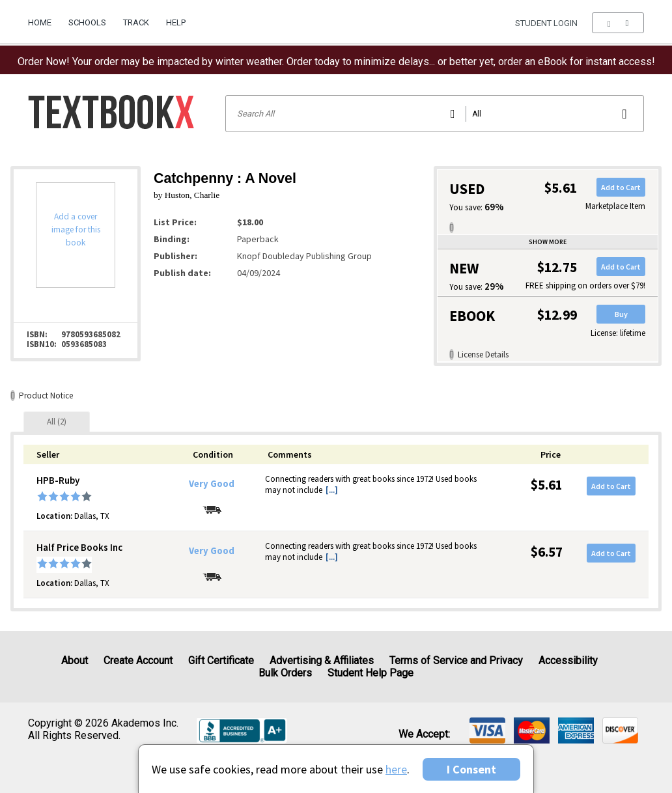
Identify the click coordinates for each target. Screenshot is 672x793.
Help (176, 22)
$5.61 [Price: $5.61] (547, 485)
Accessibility (568, 661)
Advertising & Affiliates (322, 661)
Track (136, 22)
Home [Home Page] (40, 22)
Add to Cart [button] (621, 187)
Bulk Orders (285, 673)
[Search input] (435, 114)
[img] (487, 730)
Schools (87, 22)
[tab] (57, 422)
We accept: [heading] (424, 734)
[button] (618, 23)
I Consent (471, 769)
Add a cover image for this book (76, 230)
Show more (548, 242)
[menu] (618, 23)
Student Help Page (371, 673)
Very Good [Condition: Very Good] (212, 484)
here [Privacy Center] (396, 769)
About (75, 661)
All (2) (57, 422)
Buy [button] (621, 314)
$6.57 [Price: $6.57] (547, 552)
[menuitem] (44, 18)
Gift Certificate (221, 661)
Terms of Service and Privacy (456, 661)
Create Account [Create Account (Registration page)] (138, 661)
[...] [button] (332, 490)
